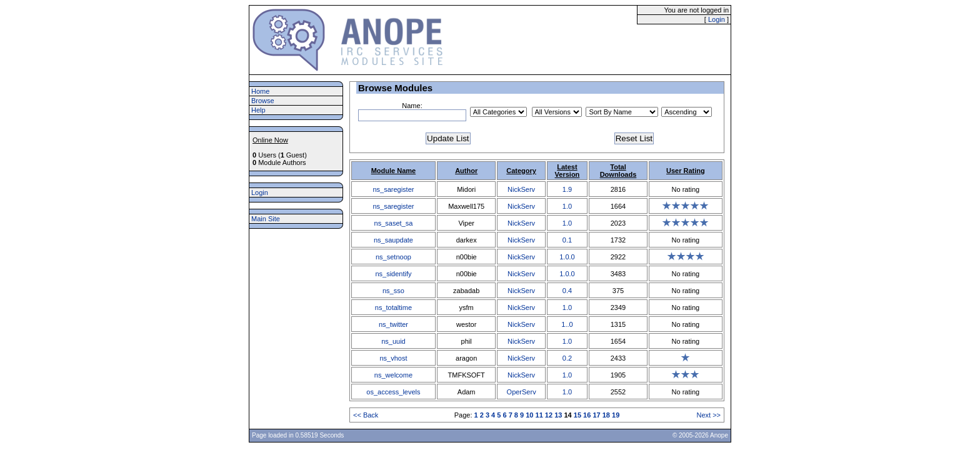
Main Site (266, 219)
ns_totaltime (393, 307)
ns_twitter (393, 324)
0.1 (567, 240)
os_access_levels (393, 392)
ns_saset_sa (394, 223)
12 (549, 415)
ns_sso (393, 291)
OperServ (522, 392)
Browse (263, 101)
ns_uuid (393, 341)
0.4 (567, 291)
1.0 (567, 206)
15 (577, 415)
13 (558, 415)
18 (606, 415)
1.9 (567, 189)
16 (587, 415)
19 (616, 415)
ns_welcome (393, 375)
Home (260, 91)
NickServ (521, 189)
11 (539, 415)
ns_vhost (393, 358)
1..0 (567, 324)
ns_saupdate (393, 240)
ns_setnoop (393, 257)
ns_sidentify (393, 274)
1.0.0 (567, 257)
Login (717, 19)
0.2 (567, 358)
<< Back (366, 415)
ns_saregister (393, 189)
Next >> (708, 415)
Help (258, 110)
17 (596, 415)
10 (529, 415)
